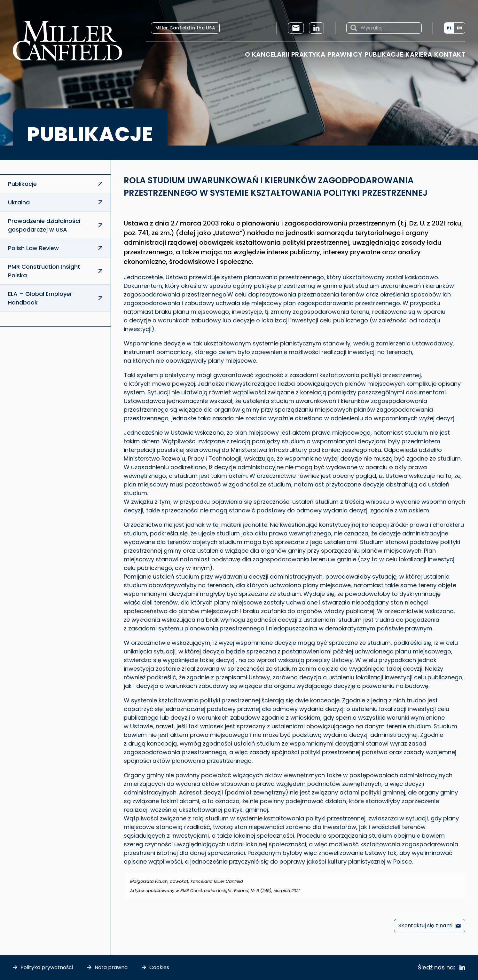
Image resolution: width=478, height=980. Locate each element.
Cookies (159, 967)
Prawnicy (345, 54)
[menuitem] (449, 28)
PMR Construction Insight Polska (44, 271)
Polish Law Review (33, 248)
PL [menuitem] (449, 28)
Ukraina (19, 202)
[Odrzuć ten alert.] (461, 876)
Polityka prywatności (47, 967)
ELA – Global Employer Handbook (40, 298)
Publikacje (384, 54)
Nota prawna (111, 967)
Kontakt (450, 54)
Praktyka (308, 54)
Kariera (419, 54)
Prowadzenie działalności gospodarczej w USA (44, 225)
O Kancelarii (267, 54)
